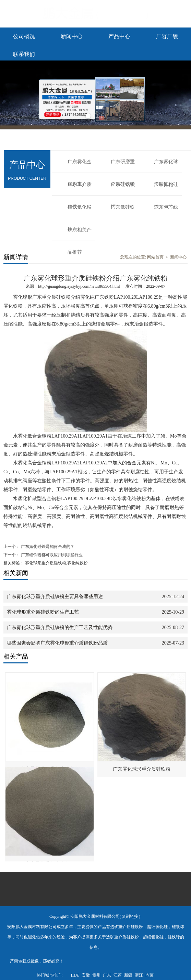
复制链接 (130, 916)
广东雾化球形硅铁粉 (166, 166)
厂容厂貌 (167, 36)
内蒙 (150, 975)
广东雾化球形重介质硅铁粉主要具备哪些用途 (55, 597)
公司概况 (24, 36)
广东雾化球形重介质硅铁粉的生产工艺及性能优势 (60, 627)
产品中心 (119, 36)
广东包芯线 (166, 207)
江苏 (118, 975)
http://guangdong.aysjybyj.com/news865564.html (79, 286)
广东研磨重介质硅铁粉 (123, 166)
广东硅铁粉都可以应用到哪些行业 (51, 555)
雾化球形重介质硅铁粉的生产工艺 (43, 612)
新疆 (128, 975)
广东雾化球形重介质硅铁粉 (142, 769)
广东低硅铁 (123, 207)
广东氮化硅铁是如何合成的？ (47, 547)
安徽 (86, 975)
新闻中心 (72, 36)
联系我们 (24, 54)
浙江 (139, 975)
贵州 (96, 975)
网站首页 (155, 257)
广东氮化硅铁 (166, 189)
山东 (75, 975)
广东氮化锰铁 (80, 211)
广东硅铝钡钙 (123, 189)
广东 (107, 975)
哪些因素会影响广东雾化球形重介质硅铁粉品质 (57, 643)
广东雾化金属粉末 (80, 166)
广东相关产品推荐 (80, 234)
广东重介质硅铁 (80, 189)
